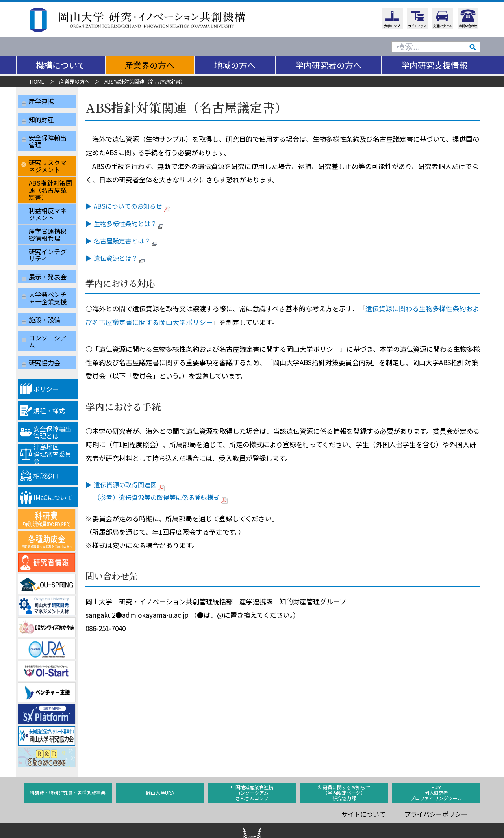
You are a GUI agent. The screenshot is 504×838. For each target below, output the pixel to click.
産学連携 (41, 101)
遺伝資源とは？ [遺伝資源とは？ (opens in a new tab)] (125, 258)
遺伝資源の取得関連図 (134, 485)
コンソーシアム (48, 317)
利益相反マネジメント (48, 204)
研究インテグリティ (48, 245)
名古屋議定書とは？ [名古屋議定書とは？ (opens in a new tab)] (131, 241)
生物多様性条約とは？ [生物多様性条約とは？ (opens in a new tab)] (134, 223)
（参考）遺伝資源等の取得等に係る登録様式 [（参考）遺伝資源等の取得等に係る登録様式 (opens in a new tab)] (166, 497)
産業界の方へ (150, 65)
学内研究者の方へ (328, 65)
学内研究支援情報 (434, 65)
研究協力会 (44, 335)
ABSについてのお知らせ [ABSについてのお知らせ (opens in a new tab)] (137, 206)
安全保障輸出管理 (48, 134)
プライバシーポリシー (436, 784)
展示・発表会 (48, 263)
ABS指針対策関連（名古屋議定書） (50, 180)
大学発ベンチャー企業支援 (48, 281)
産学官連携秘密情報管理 (48, 224)
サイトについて (363, 784)
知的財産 (41, 116)
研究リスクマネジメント (48, 156)
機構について (60, 65)
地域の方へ (235, 65)
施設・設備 (44, 299)
